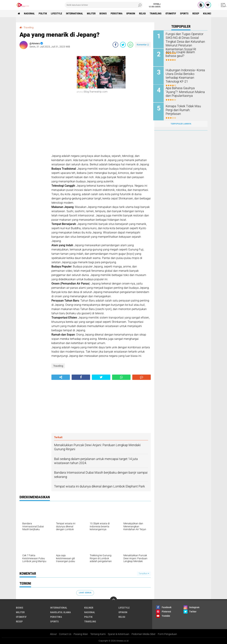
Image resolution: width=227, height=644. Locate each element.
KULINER (210, 13)
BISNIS (104, 13)
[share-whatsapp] (130, 44)
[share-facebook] (115, 44)
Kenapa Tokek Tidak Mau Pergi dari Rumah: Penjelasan (185, 107)
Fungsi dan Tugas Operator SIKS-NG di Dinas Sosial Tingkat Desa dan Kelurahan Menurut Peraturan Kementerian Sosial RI (184, 41)
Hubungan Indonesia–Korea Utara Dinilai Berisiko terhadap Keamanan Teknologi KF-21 (186, 73)
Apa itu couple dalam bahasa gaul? (185, 54)
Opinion (132, 13)
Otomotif (173, 13)
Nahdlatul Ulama (60, 612)
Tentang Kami (98, 634)
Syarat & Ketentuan (119, 634)
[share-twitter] (123, 44)
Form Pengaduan (167, 634)
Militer (92, 13)
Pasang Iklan (81, 634)
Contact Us (65, 634)
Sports (186, 13)
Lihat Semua (85, 593)
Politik (43, 13)
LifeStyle (57, 13)
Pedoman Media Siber (144, 634)
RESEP (198, 13)
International (75, 13)
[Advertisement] (34, 105)
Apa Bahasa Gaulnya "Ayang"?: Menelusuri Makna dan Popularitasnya (184, 91)
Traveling (157, 13)
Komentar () (143, 44)
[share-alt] (61, 377)
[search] (104, 5)
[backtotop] (113, 600)
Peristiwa (118, 13)
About (53, 634)
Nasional (30, 13)
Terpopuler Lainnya (181, 123)
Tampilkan (144, 573)
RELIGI (144, 13)
